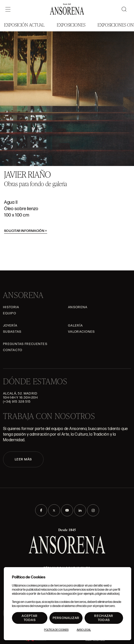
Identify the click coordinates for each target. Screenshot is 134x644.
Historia (11, 307)
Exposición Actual (24, 25)
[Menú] (8, 9)
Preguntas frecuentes (25, 344)
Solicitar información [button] (26, 231)
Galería (75, 326)
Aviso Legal (84, 630)
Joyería (10, 326)
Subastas (12, 332)
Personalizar (66, 618)
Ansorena (78, 307)
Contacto (13, 350)
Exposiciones (71, 25)
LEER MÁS (23, 459)
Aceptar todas (30, 618)
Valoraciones (82, 332)
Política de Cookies (56, 630)
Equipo (10, 313)
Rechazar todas (104, 618)
